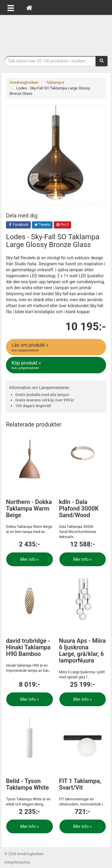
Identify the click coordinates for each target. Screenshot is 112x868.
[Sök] (102, 61)
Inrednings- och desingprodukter (56, 34)
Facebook (18, 225)
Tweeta (42, 225)
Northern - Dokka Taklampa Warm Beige (29, 508)
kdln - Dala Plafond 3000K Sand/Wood (79, 508)
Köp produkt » (56, 365)
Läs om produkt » (56, 347)
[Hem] (29, 7)
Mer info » (30, 559)
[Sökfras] (50, 61)
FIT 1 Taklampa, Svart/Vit (80, 784)
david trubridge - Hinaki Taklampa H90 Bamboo (28, 647)
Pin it (62, 225)
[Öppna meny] (11, 7)
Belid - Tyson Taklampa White (27, 784)
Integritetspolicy (17, 862)
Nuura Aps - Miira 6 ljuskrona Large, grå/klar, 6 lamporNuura (82, 651)
